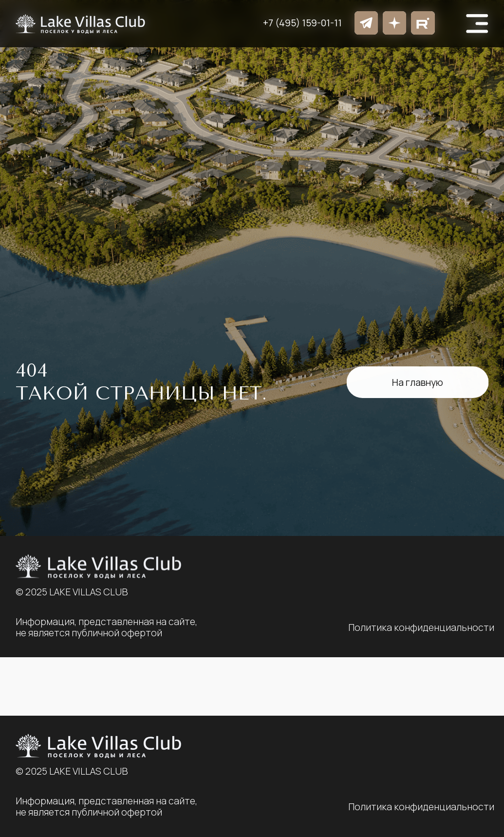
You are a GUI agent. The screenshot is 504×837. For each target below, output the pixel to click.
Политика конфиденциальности (421, 807)
